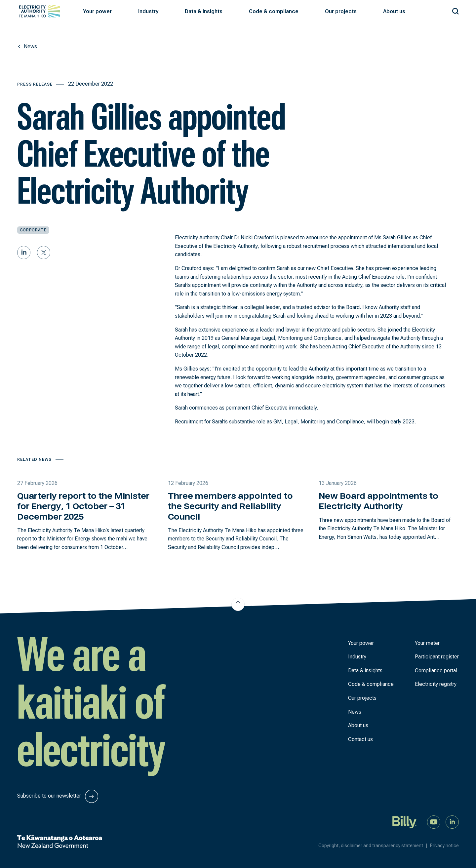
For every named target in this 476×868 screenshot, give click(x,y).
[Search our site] (456, 10)
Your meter (427, 643)
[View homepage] (40, 11)
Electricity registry (436, 684)
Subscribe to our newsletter (58, 796)
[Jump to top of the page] (238, 604)
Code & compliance (371, 684)
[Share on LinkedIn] (24, 253)
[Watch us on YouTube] (434, 822)
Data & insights (365, 671)
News (355, 712)
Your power (361, 643)
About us (358, 725)
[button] (97, 12)
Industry (357, 657)
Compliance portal (436, 671)
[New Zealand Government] (60, 842)
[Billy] (405, 822)
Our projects (362, 698)
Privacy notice (444, 846)
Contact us (360, 739)
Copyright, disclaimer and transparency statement (374, 846)
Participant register (437, 657)
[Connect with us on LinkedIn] (452, 822)
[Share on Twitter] (44, 253)
